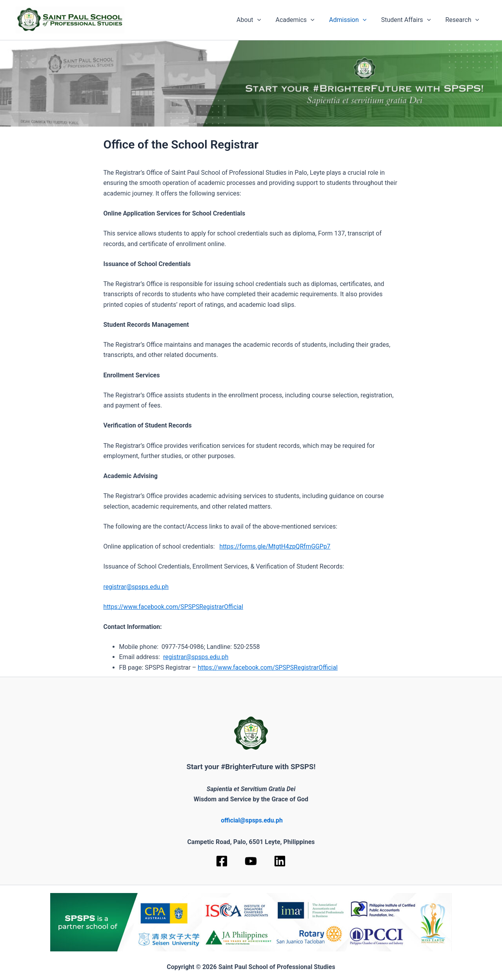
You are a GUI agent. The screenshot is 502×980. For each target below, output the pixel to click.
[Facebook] (222, 861)
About (258, 20)
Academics (302, 20)
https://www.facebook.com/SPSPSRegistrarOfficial (175, 607)
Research (463, 20)
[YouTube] (251, 861)
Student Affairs (409, 20)
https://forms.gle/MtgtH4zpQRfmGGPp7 (276, 546)
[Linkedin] (280, 861)
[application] (267, 20)
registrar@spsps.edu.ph (137, 587)
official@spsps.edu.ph (252, 820)
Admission (353, 20)
